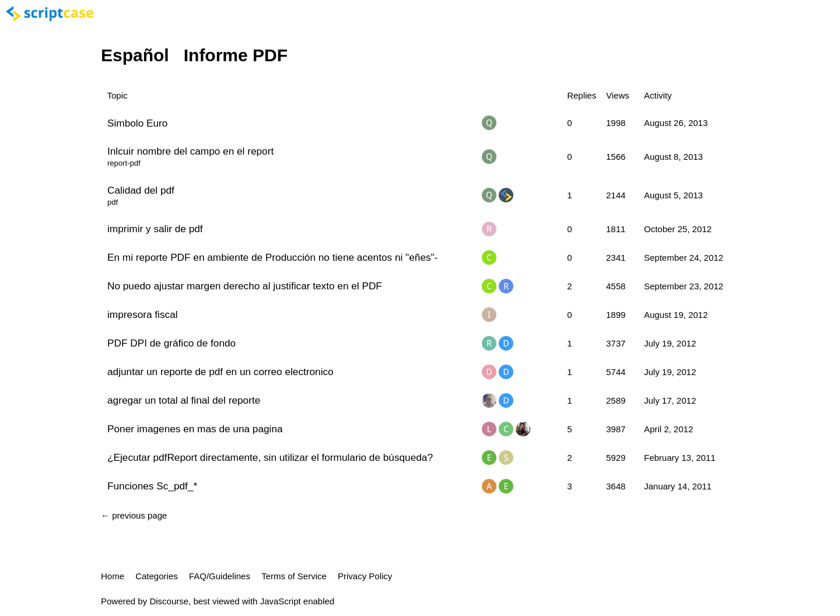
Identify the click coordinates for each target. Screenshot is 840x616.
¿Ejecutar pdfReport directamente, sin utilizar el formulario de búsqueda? (270, 457)
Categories (157, 576)
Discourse (169, 601)
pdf (113, 202)
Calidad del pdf (141, 190)
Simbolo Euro (137, 123)
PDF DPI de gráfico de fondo (171, 343)
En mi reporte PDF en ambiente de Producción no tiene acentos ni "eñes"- (272, 257)
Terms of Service (294, 576)
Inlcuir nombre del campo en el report (190, 151)
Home (113, 576)
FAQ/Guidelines (220, 576)
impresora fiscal (143, 314)
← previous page (134, 515)
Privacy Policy (365, 576)
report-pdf (124, 163)
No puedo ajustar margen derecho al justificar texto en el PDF (245, 286)
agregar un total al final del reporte (184, 400)
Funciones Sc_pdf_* (152, 486)
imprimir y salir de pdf (155, 229)
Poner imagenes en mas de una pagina (195, 429)
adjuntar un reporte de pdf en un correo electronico (220, 372)
